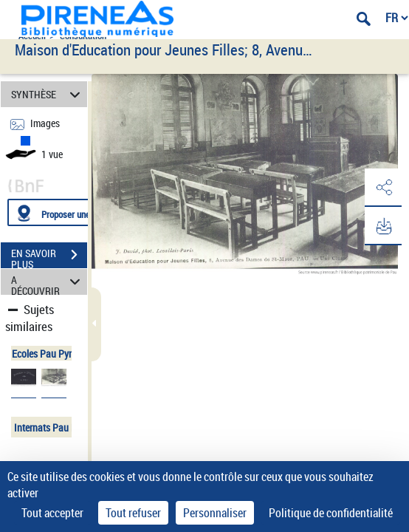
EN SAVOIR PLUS (49, 256)
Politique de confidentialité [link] (331, 513)
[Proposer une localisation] (78, 212)
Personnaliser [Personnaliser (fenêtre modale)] (215, 513)
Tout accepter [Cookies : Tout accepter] (52, 513)
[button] (383, 188)
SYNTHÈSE (48, 94)
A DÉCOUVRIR (48, 282)
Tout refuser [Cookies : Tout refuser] (133, 513)
